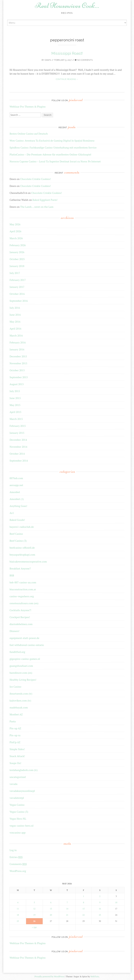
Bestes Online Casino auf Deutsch (29, 134)
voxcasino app (18, 833)
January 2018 (17, 266)
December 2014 (18, 440)
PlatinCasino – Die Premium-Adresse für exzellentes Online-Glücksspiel (50, 154)
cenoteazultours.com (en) (24, 603)
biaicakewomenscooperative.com (28, 562)
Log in (13, 850)
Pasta (13, 721)
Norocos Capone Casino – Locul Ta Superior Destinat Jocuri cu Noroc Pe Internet (55, 161)
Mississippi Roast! (67, 53)
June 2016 (15, 315)
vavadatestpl (17, 798)
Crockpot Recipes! (20, 617)
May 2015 (15, 405)
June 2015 (15, 398)
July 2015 (15, 391)
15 (83, 909)
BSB (12, 575)
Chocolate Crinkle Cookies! (36, 179)
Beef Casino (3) (18, 541)
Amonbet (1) (17, 499)
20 (51, 915)
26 (34, 921)
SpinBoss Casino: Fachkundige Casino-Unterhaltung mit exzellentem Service (53, 147)
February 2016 (18, 342)
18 (18, 915)
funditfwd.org (17, 652)
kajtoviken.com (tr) (20, 700)
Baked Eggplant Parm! (45, 200)
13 (51, 909)
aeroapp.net (16, 485)
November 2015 (18, 363)
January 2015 (17, 433)
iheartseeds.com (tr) (21, 694)
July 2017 (15, 273)
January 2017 (17, 287)
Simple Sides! (17, 749)
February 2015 (18, 426)
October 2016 (17, 294)
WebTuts (95, 976)
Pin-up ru (15, 735)
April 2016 (15, 329)
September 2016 (19, 301)
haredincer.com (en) (21, 673)
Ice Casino (15, 687)
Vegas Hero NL (18, 819)
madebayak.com (19, 707)
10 (116, 902)
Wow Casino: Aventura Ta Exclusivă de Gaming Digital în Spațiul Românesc (52, 141)
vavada (13, 784)
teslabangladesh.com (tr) (24, 770)
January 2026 (17, 252)
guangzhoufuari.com (21, 666)
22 (83, 915)
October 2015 (17, 370)
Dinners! (14, 631)
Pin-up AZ (15, 728)
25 (18, 921)
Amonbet (15, 492)
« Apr (34, 927)
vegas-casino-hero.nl (21, 826)
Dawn (48, 60)
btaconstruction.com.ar (23, 589)
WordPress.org (18, 871)
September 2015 (19, 377)
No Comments (84, 60)
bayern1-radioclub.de (22, 527)
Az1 (12, 513)
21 (67, 915)
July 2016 (15, 308)
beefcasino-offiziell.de (22, 548)
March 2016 (16, 335)
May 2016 (15, 322)
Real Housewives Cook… (67, 5)
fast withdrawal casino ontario (27, 645)
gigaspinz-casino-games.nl (25, 659)
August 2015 (17, 384)
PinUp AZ (15, 742)
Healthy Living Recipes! (23, 680)
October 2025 (17, 259)
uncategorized (18, 777)
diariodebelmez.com (21, 624)
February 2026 (18, 245)
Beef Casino (16, 534)
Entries (16, 857)
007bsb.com (16, 478)
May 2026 (15, 224)
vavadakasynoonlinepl (22, 791)
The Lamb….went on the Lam (37, 207)
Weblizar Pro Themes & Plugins (27, 107)
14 (67, 909)
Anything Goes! (18, 506)
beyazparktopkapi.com (22, 555)
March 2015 (16, 419)
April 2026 (15, 231)
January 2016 (17, 349)
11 (18, 909)
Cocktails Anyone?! (20, 610)
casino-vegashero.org (22, 596)
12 (34, 909)
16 (100, 909)
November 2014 (18, 447)
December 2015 (18, 356)
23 (100, 915)
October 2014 (17, 454)
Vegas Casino (17, 805)
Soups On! (15, 763)
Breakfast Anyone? (20, 568)
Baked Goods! (17, 520)
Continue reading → (67, 79)
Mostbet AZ (16, 714)
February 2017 (18, 280)
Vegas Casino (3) (19, 812)
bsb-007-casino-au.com (23, 582)
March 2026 (16, 238)
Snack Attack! (17, 756)
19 (34, 915)
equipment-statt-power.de (24, 638)
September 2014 (19, 461)
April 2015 (15, 412)
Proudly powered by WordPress (49, 976)
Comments (18, 864)
